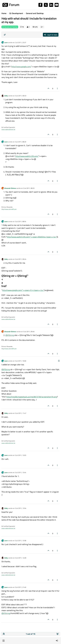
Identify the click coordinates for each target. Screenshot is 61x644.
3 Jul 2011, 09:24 (21, 259)
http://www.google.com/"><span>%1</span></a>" (23, 290)
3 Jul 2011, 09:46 (29, 332)
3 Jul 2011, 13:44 (20, 472)
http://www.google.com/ (21, 67)
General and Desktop (10, 27)
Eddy (6, 96)
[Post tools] (57, 88)
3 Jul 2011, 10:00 (20, 361)
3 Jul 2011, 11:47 (21, 413)
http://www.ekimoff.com (9, 209)
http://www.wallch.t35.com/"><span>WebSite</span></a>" (32, 237)
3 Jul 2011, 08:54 (20, 221)
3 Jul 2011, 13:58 (20, 541)
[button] (3, 641)
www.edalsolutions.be (8, 129)
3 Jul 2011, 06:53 (21, 96)
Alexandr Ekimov (10, 188)
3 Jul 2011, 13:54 (21, 508)
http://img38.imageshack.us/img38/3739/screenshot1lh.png (32, 397)
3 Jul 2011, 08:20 (20, 142)
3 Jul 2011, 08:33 (29, 188)
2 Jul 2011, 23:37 (20, 42)
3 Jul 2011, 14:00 (21, 558)
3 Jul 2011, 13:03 (20, 455)
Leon (6, 42)
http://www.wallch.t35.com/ (27, 156)
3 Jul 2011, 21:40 (20, 587)
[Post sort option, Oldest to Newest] (5, 35)
